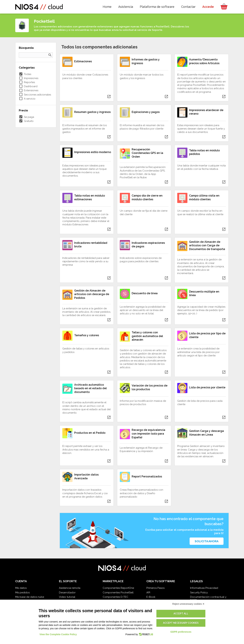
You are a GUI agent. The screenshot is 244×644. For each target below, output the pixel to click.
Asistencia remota (70, 588)
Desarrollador (67, 593)
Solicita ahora (207, 541)
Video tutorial (67, 597)
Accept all (181, 614)
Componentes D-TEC (115, 597)
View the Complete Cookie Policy (58, 634)
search (50, 55)
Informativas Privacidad (204, 588)
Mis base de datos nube (30, 597)
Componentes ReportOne (118, 588)
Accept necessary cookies (181, 623)
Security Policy (199, 593)
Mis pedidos (22, 593)
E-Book (151, 597)
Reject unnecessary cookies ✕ (188, 604)
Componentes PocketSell (118, 593)
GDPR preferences (181, 632)
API (148, 593)
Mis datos (21, 588)
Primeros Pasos (155, 588)
